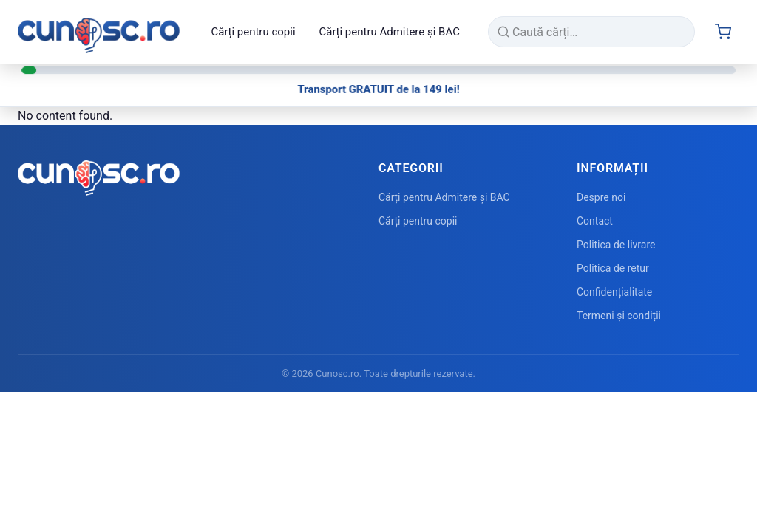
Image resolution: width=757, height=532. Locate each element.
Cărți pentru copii (253, 32)
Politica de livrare (616, 245)
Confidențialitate (614, 292)
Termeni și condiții (619, 316)
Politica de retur (613, 268)
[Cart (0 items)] (723, 32)
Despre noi (601, 197)
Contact (595, 221)
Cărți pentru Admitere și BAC (390, 32)
